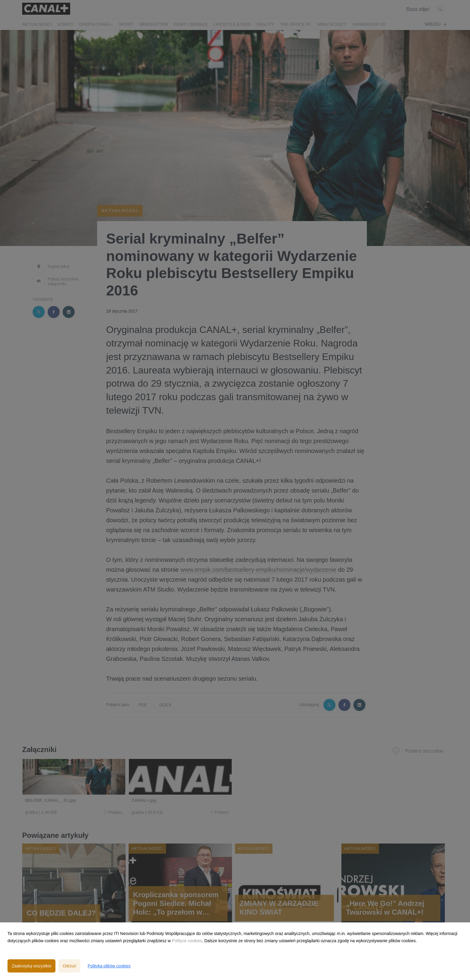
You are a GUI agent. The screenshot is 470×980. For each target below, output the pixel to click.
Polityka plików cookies (109, 966)
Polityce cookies (187, 941)
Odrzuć (69, 966)
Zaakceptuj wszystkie (31, 966)
